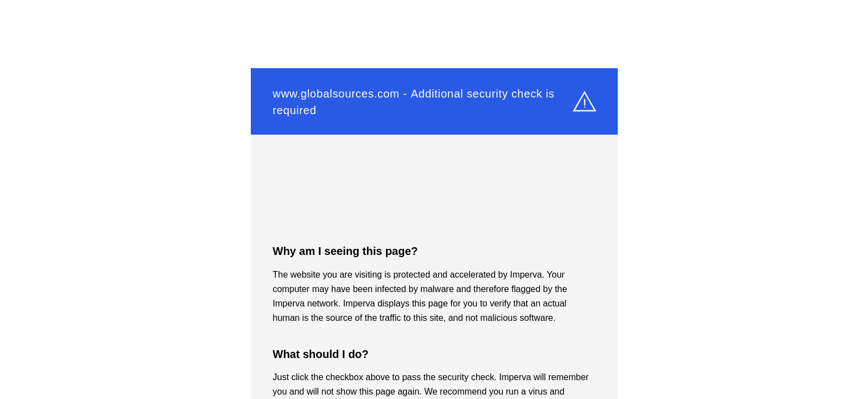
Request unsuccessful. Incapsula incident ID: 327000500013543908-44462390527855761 (434, 199)
